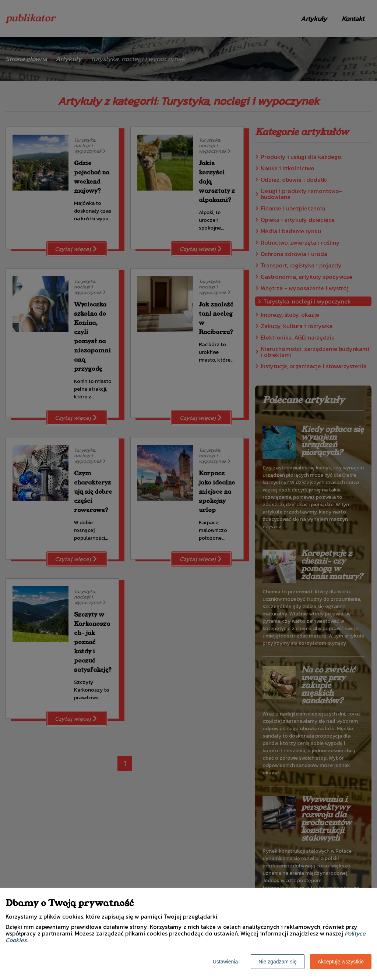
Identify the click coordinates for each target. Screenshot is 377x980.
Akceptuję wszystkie (341, 962)
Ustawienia (225, 962)
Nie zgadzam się (278, 962)
